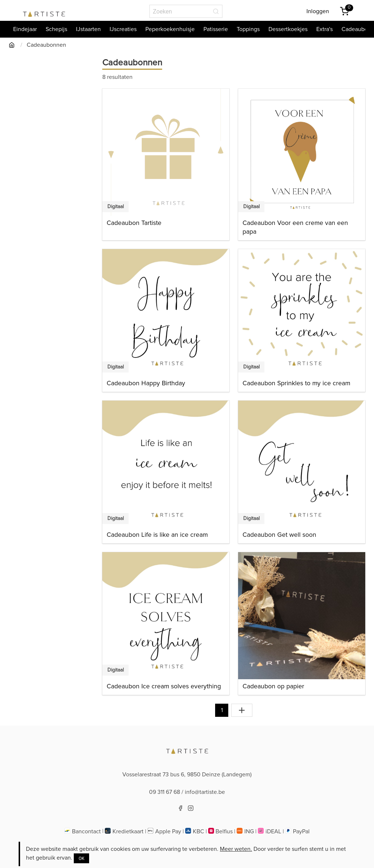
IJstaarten (88, 29)
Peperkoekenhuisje (170, 29)
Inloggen (318, 11)
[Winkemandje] (344, 11)
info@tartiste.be (205, 792)
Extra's (325, 29)
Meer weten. (236, 849)
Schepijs (56, 29)
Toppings (248, 29)
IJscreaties (123, 29)
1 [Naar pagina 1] (222, 710)
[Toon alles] (242, 710)
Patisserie (216, 29)
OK (81, 859)
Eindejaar (25, 29)
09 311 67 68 (165, 792)
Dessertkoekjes (288, 29)
